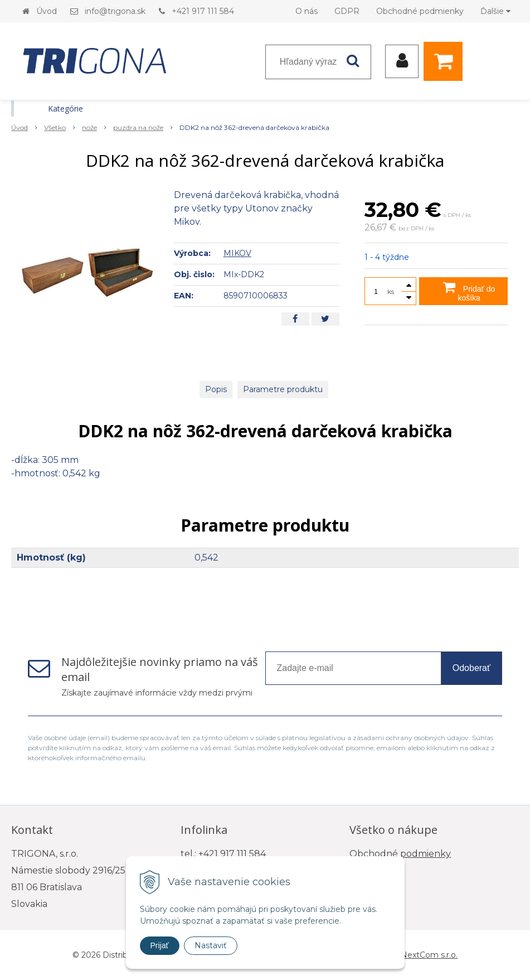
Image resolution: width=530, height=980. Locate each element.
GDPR (347, 11)
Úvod (47, 11)
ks (391, 291)
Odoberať (471, 668)
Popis (216, 389)
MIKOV (237, 253)
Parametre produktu (283, 389)
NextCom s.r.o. (429, 955)
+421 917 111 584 (203, 11)
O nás (307, 11)
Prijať (160, 945)
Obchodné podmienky (420, 11)
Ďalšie (495, 11)
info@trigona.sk (115, 11)
